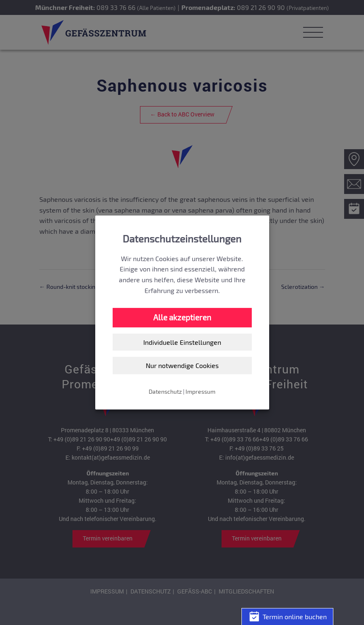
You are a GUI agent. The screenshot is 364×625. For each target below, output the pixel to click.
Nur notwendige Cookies (182, 365)
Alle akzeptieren (182, 317)
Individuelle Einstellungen (182, 342)
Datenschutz (165, 391)
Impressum (200, 391)
